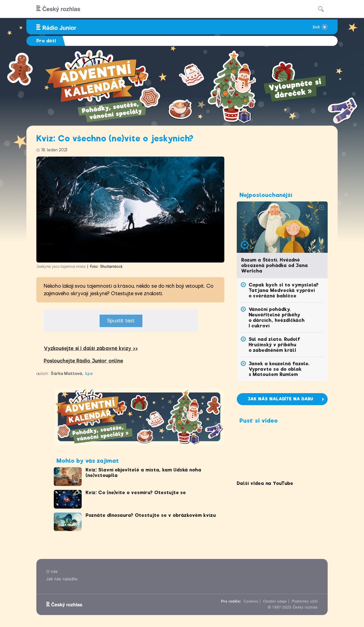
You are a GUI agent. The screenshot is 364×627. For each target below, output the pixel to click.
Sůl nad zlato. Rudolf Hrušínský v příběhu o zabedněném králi (274, 345)
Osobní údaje (275, 601)
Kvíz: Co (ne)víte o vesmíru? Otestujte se (136, 493)
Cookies (251, 601)
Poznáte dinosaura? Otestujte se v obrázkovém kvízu (151, 515)
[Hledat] (321, 9)
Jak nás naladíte (62, 579)
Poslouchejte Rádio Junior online (84, 361)
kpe (89, 374)
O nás (52, 572)
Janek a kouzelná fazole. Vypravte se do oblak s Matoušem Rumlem (279, 369)
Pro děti (46, 41)
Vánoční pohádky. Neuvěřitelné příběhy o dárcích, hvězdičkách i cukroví (277, 317)
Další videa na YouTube (265, 483)
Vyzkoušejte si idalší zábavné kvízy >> (91, 348)
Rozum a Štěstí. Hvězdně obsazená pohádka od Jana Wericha (275, 265)
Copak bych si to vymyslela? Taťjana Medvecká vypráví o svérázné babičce (284, 290)
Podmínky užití (305, 601)
